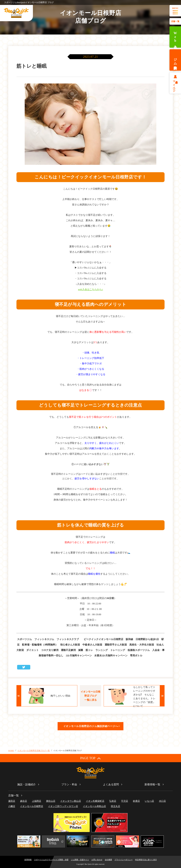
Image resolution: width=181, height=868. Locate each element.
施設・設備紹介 (26, 784)
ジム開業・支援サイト (80, 860)
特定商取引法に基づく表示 (146, 860)
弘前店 (113, 801)
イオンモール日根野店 (32, 806)
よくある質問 (111, 784)
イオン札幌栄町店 (95, 801)
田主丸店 (116, 806)
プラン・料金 (69, 784)
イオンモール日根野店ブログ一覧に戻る (90, 696)
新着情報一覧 (152, 784)
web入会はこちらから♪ (91, 289)
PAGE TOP (90, 758)
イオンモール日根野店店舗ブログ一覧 (34, 751)
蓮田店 (12, 801)
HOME (11, 751)
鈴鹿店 (136, 801)
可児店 (125, 801)
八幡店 (12, 806)
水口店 (162, 801)
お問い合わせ (97, 860)
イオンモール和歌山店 (94, 806)
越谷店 (24, 801)
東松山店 (51, 801)
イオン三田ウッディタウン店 (63, 806)
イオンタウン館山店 (71, 801)
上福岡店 (37, 801)
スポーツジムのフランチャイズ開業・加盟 (51, 860)
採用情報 (28, 860)
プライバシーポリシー (124, 860)
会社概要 (108, 860)
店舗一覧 (175, 21)
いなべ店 (149, 801)
